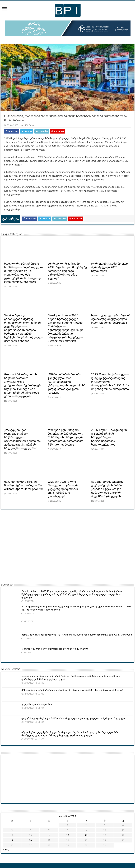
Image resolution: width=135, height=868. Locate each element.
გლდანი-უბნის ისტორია (37, 704)
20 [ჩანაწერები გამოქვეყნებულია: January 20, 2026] (30, 840)
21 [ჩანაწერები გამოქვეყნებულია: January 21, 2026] (49, 840)
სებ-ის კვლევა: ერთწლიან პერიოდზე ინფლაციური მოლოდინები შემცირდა (111, 319)
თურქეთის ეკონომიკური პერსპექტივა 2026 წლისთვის (109, 267)
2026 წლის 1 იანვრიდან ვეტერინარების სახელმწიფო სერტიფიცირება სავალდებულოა (109, 437)
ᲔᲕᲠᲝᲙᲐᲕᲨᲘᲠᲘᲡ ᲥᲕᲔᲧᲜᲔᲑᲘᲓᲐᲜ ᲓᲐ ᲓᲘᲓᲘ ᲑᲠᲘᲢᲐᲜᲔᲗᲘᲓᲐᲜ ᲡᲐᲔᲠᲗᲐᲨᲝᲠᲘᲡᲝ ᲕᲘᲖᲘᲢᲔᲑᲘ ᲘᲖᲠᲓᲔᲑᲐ (77, 635)
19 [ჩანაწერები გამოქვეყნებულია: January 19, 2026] (12, 840)
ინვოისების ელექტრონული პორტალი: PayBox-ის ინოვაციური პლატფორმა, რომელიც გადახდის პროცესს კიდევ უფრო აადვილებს (70, 734)
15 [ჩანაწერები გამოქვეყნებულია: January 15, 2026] (68, 835)
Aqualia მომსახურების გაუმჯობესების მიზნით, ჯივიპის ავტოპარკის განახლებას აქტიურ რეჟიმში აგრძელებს (108, 489)
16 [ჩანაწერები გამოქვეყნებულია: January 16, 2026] (86, 835)
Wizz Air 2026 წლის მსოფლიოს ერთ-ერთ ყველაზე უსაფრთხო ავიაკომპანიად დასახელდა (64, 489)
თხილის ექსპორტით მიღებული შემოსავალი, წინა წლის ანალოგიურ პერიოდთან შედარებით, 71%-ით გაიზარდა (66, 437)
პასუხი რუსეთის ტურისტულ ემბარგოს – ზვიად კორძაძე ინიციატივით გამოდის (72, 690)
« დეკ (6, 850)
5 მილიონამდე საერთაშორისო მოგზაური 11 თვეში (55, 649)
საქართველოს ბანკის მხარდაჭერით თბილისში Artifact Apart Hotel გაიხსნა (24, 485)
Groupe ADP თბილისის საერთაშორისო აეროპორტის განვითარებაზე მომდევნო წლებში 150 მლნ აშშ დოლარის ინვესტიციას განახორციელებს (24, 385)
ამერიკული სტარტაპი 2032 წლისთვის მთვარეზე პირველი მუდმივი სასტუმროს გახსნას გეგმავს (67, 271)
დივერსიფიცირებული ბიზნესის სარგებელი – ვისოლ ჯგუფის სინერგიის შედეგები (74, 718)
